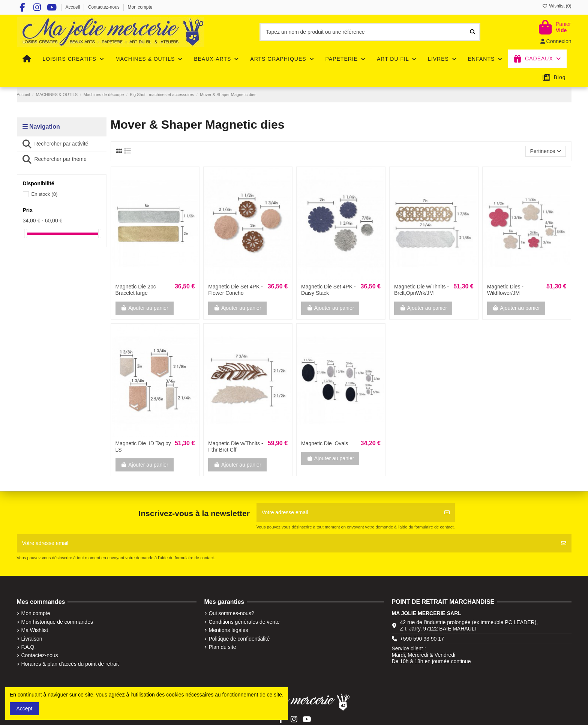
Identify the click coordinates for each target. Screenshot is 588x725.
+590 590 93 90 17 (422, 639)
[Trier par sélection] (545, 151)
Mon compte (140, 7)
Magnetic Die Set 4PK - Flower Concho (235, 290)
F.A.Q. (29, 647)
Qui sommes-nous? (232, 613)
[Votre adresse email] (348, 513)
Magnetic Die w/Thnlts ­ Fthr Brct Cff (235, 447)
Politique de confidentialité (239, 639)
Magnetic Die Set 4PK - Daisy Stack (328, 290)
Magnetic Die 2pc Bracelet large (136, 290)
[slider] (25, 233)
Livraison (32, 639)
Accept (25, 708)
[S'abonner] (447, 513)
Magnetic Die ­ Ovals (325, 443)
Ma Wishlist (35, 630)
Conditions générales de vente (244, 622)
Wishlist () (557, 6)
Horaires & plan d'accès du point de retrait (70, 664)
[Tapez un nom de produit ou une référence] (472, 32)
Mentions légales (229, 630)
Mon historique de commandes (57, 622)
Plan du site (223, 647)
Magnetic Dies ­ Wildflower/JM (505, 290)
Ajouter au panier (145, 308)
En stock (44, 194)
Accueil (73, 7)
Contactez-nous (104, 7)
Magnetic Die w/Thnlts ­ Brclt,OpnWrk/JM (421, 290)
